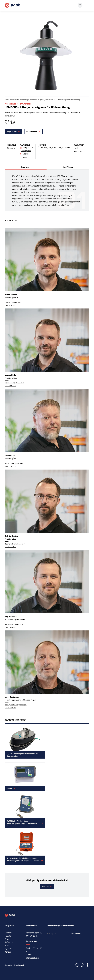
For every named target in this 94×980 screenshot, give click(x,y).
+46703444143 (10, 708)
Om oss (8, 939)
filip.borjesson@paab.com (14, 624)
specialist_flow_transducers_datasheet (55, 148)
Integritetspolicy (20, 965)
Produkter (9, 933)
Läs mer (45, 886)
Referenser (9, 942)
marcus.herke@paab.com (14, 383)
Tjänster (8, 936)
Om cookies (9, 965)
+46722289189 (10, 466)
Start (6, 100)
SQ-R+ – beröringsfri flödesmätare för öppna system (23, 755)
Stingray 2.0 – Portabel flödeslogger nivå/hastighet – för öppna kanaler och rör (23, 860)
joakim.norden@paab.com (15, 302)
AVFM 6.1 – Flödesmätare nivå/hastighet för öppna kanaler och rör (22, 823)
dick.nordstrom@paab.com (15, 544)
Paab (13, 5)
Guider (7, 945)
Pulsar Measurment (79, 149)
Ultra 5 (9, 788)
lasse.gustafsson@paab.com (16, 705)
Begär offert (12, 131)
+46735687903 (10, 386)
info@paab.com (33, 958)
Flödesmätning (23, 100)
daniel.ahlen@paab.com (14, 463)
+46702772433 (10, 547)
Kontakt (8, 952)
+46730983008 (10, 305)
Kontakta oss (32, 131)
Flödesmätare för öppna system (39, 100)
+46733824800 (10, 627)
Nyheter (8, 949)
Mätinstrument (13, 100)
